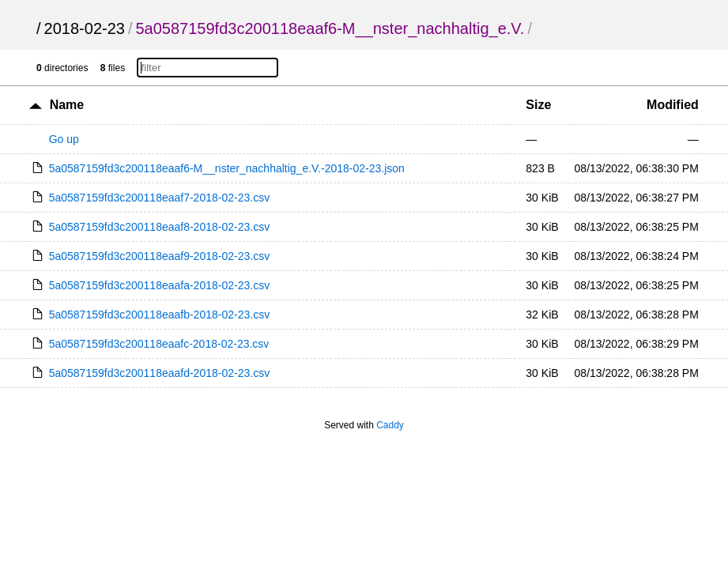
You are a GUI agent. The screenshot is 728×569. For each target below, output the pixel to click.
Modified (673, 105)
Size (538, 105)
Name (67, 105)
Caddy (390, 425)
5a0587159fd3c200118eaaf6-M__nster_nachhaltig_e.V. (330, 28)
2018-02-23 (85, 28)
